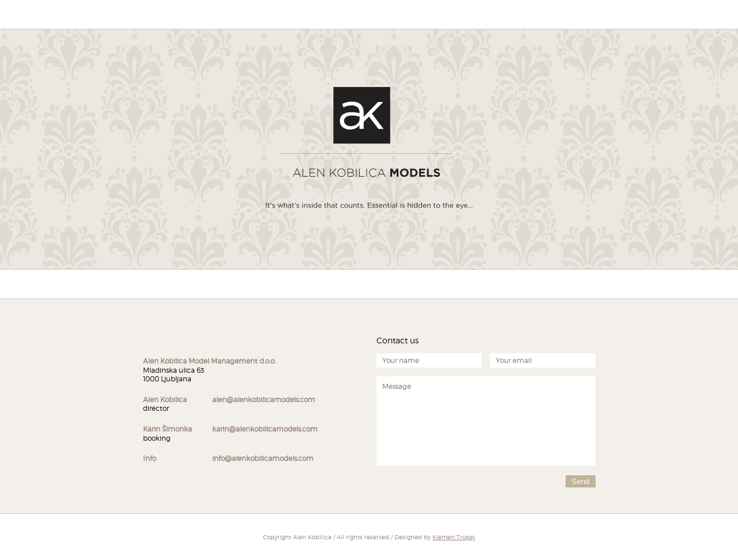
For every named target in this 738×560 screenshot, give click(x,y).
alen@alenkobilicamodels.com (264, 400)
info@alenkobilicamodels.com (263, 458)
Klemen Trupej (454, 537)
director (165, 404)
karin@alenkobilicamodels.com (265, 429)
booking (167, 434)
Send (580, 481)
